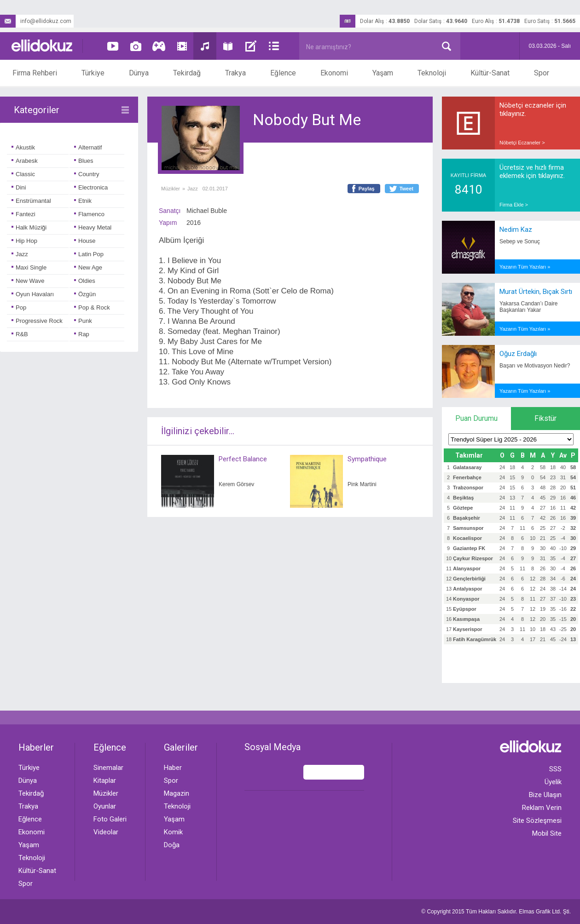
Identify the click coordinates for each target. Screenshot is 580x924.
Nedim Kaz (516, 230)
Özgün (85, 294)
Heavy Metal (93, 227)
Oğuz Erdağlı (518, 354)
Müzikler (171, 189)
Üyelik (553, 782)
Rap (82, 334)
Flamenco (89, 214)
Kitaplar (105, 781)
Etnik (83, 201)
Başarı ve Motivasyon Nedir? (535, 366)
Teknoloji (432, 73)
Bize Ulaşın (545, 795)
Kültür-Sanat (490, 73)
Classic (23, 174)
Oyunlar (105, 806)
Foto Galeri (110, 819)
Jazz (20, 254)
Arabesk (25, 161)
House (85, 241)
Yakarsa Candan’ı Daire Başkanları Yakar (529, 307)
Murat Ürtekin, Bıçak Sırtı (536, 292)
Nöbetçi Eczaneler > (522, 143)
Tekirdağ (187, 73)
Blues (84, 161)
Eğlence (283, 73)
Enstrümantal (31, 201)
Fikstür (545, 418)
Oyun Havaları (33, 294)
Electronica (91, 187)
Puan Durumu (476, 418)
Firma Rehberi (35, 73)
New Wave (28, 281)
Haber (173, 768)
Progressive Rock (37, 321)
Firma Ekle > (514, 205)
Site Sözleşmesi (537, 821)
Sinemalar (108, 768)
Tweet (406, 189)
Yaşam (383, 73)
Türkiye (93, 73)
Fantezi (23, 214)
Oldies (85, 281)
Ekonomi (334, 73)
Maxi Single (29, 267)
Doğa (172, 845)
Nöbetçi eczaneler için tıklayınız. (533, 109)
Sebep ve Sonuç (520, 241)
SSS (555, 769)
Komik (173, 832)
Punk (83, 321)
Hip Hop (24, 241)
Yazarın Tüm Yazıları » (525, 267)
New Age (88, 267)
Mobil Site (547, 833)
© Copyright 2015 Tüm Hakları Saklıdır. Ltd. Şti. (496, 912)
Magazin (177, 793)
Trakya (235, 73)
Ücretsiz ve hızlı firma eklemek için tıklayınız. (532, 172)
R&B (20, 334)
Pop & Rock (92, 307)
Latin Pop (89, 254)
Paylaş (367, 189)
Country (87, 174)
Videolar (106, 832)
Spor (542, 73)
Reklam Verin (542, 808)
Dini (19, 187)
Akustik (23, 147)
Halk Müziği (29, 227)
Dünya (139, 73)
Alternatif (88, 147)
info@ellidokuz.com (36, 21)
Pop (19, 307)
